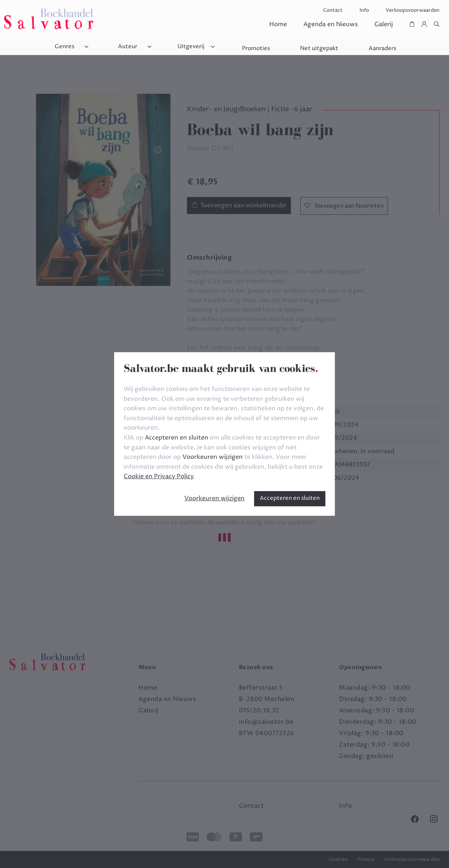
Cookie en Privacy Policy (159, 476)
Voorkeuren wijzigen (214, 498)
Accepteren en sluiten (290, 498)
